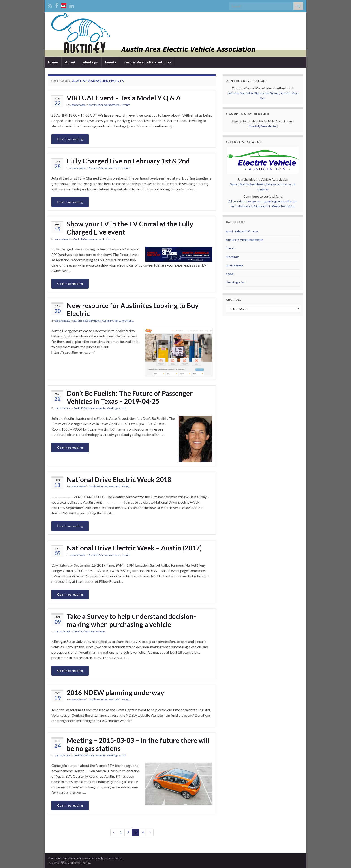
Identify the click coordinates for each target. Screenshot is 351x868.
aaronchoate (78, 105)
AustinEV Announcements (105, 105)
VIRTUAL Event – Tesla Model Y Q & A (124, 98)
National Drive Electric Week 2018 (119, 479)
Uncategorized (236, 282)
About (70, 62)
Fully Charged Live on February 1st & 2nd (128, 161)
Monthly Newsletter (263, 126)
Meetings (90, 62)
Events (111, 62)
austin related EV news (87, 321)
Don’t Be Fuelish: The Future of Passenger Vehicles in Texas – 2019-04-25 (130, 397)
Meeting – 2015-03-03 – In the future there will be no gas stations (138, 744)
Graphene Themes (79, 863)
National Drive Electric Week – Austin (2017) (134, 548)
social (123, 408)
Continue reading (70, 139)
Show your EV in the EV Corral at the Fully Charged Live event (130, 228)
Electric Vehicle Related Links (147, 62)
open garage (235, 265)
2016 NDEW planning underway (115, 692)
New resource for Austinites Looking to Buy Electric (133, 309)
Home (53, 62)
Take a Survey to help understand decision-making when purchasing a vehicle (131, 620)
